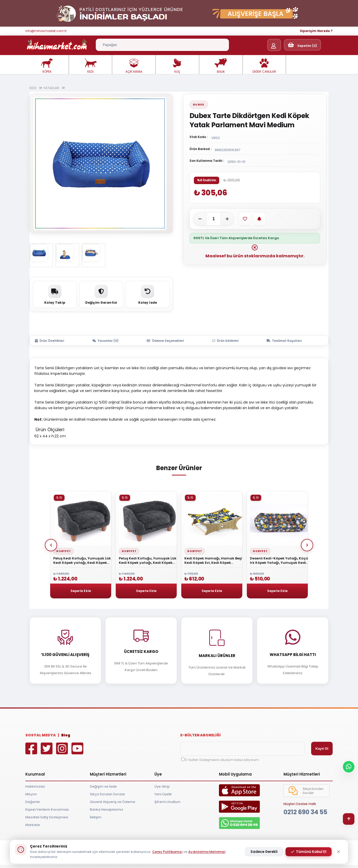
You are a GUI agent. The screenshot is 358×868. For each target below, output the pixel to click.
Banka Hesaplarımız (107, 809)
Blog (66, 735)
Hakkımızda (35, 786)
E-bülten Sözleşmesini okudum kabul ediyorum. (223, 760)
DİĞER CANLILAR (264, 66)
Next (307, 545)
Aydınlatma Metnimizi (207, 852)
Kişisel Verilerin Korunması (47, 809)
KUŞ (177, 66)
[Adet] (214, 219)
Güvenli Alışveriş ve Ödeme (113, 802)
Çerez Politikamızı (167, 852)
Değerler (33, 802)
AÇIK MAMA (134, 66)
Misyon (31, 794)
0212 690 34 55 (305, 812)
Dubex (199, 104)
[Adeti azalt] (200, 219)
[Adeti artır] (227, 219)
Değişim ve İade (103, 786)
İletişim (96, 817)
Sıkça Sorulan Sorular (108, 794)
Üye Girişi (162, 786)
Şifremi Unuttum (167, 802)
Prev (51, 545)
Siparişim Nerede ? (316, 31)
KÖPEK (47, 66)
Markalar (33, 825)
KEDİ (90, 66)
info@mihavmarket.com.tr (46, 31)
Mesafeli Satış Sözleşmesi (47, 817)
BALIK (221, 66)
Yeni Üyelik (163, 794)
